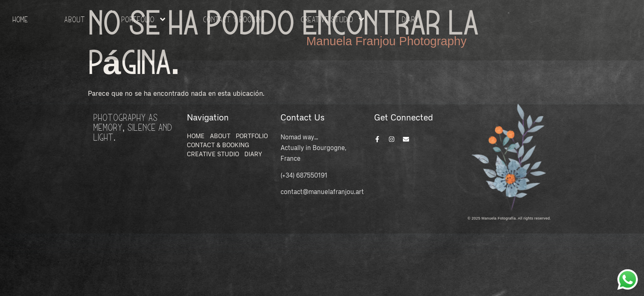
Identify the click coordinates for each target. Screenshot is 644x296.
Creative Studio (333, 19)
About (75, 19)
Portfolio (144, 19)
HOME (20, 19)
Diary (410, 19)
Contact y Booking (234, 19)
